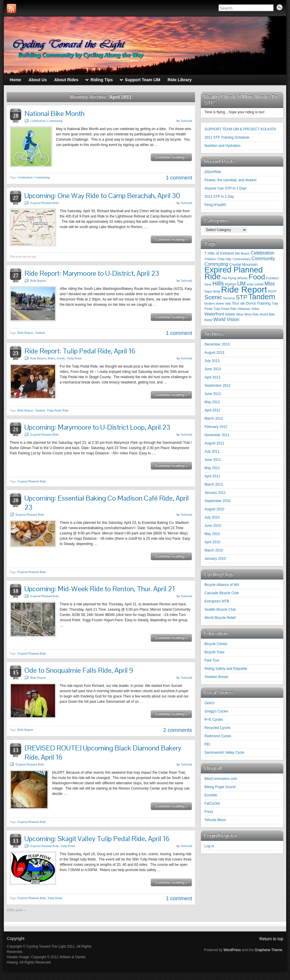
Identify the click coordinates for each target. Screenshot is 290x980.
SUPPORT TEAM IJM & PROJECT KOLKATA (240, 129)
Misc (270, 284)
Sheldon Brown (216, 677)
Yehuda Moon (215, 820)
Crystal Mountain (243, 264)
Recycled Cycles (217, 728)
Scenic (61, 358)
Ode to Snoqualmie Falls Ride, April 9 (79, 670)
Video (255, 309)
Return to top (271, 939)
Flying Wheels (238, 278)
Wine (240, 314)
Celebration (38, 121)
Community (263, 259)
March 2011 (214, 484)
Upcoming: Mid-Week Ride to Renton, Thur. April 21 (100, 589)
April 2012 (212, 410)
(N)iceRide (213, 172)
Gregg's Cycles (216, 711)
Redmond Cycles (218, 736)
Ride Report (38, 280)
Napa (208, 291)
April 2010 (212, 542)
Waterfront (214, 314)
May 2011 (212, 468)
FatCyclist (212, 803)
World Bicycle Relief (220, 618)
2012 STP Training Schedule (227, 137)
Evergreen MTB (217, 601)
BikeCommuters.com (221, 779)
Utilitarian (244, 309)
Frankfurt (272, 278)
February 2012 (216, 427)
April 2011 (212, 476)
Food (257, 277)
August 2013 (214, 353)
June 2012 (213, 394)
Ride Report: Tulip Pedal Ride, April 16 (80, 351)
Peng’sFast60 (215, 205)
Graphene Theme (269, 950)
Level (259, 284)
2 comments (178, 730)
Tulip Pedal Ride (58, 410)
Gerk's (209, 703)
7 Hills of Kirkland (219, 253)
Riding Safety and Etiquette (226, 669)
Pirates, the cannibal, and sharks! (230, 180)
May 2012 (212, 402)
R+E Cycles (214, 720)
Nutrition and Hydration (222, 146)
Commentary (242, 259)
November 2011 (217, 435)
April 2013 (212, 377)
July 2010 (212, 517)
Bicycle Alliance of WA (222, 585)
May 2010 (212, 534)
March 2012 (214, 418)
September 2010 (217, 501)
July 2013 (212, 361)
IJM (242, 284)
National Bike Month (54, 113)
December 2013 (217, 344)
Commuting (55, 121)
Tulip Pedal (74, 358)
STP (242, 297)
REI (207, 744)
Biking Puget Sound (220, 787)
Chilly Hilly (224, 259)
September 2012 (217, 386)
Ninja (216, 291)
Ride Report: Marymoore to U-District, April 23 (92, 273)
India (250, 284)
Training (264, 303)
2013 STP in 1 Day (219, 197)
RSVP (272, 291)
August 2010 (214, 509)
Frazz (209, 812)
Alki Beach (242, 253)
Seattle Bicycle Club (220, 609)
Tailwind (186, 121)
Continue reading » (171, 157)
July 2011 (212, 451)
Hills (218, 283)
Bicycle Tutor (215, 652)
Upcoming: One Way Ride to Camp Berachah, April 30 (102, 196)
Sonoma (229, 298)
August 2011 (214, 443)
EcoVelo (211, 795)
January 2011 (215, 493)
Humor (230, 284)
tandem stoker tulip (218, 303)
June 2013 (213, 369)
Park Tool (212, 660)
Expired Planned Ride (45, 203)
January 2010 (215, 559)
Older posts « (16, 910)
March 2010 (214, 550)
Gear (208, 284)
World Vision (226, 319)
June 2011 (213, 460)
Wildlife (230, 314)
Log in (209, 846)
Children (210, 259)
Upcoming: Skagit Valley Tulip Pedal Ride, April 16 (97, 839)
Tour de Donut (244, 303)
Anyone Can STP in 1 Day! (225, 188)
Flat (224, 278)
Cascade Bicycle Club (222, 593)
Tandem (40, 333)
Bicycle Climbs (216, 644)
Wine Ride (252, 314)
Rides (51, 358)
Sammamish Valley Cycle (224, 753)
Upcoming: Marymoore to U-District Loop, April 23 (97, 427)
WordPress (232, 950)
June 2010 (213, 526)
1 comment (179, 178)
